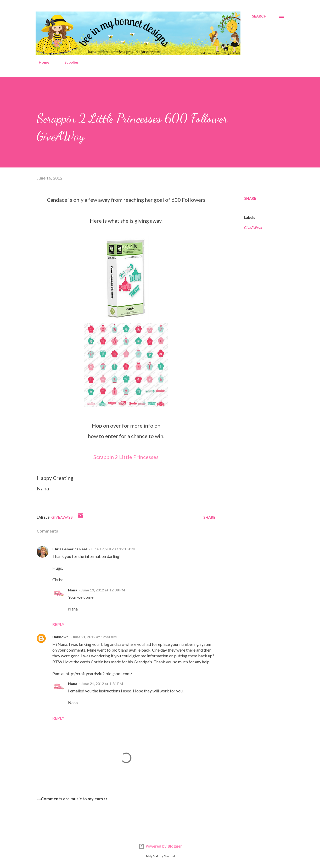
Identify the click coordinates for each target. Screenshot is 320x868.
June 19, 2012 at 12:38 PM (103, 590)
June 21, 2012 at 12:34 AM (95, 637)
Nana (73, 590)
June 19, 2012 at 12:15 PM (113, 549)
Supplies (68, 62)
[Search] (259, 16)
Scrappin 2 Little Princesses (126, 457)
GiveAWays (253, 228)
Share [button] (250, 198)
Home (41, 62)
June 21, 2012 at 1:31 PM (102, 684)
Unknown (60, 637)
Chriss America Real (70, 549)
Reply (58, 624)
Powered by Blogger (160, 846)
